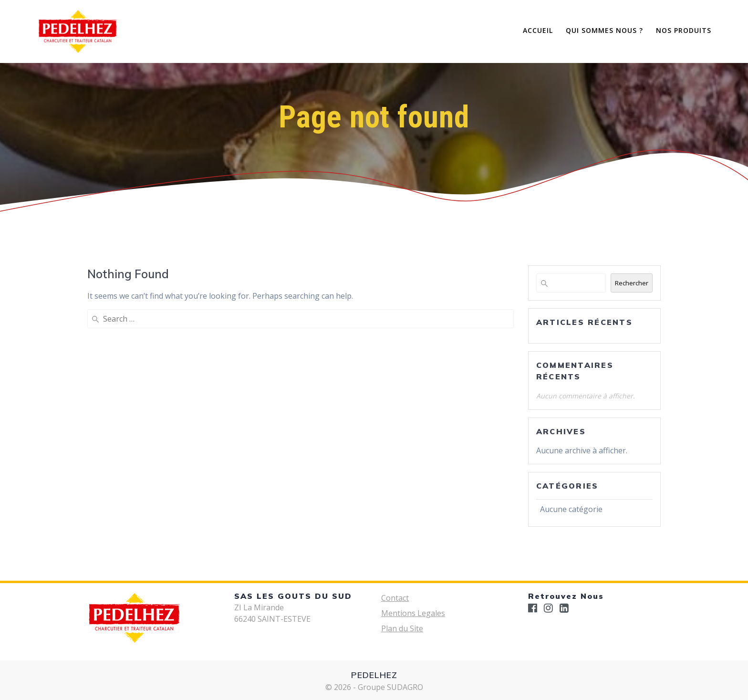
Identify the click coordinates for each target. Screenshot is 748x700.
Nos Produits (684, 30)
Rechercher (632, 283)
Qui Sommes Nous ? (604, 30)
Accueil (538, 30)
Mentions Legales (413, 613)
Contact (395, 598)
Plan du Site (402, 628)
